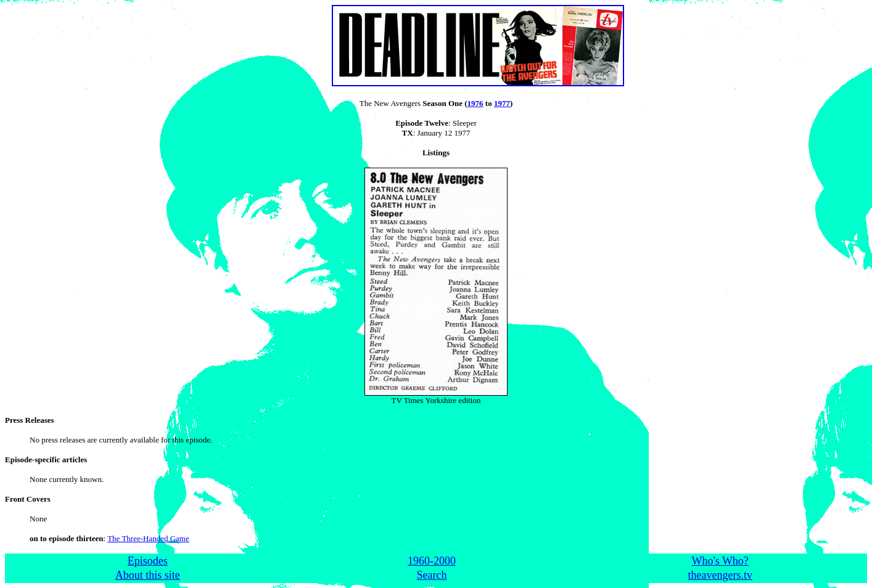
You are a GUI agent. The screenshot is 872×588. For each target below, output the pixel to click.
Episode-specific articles (46, 459)
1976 (475, 103)
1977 (502, 103)
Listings (436, 153)
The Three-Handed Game (148, 538)
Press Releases (30, 420)
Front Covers (28, 499)
